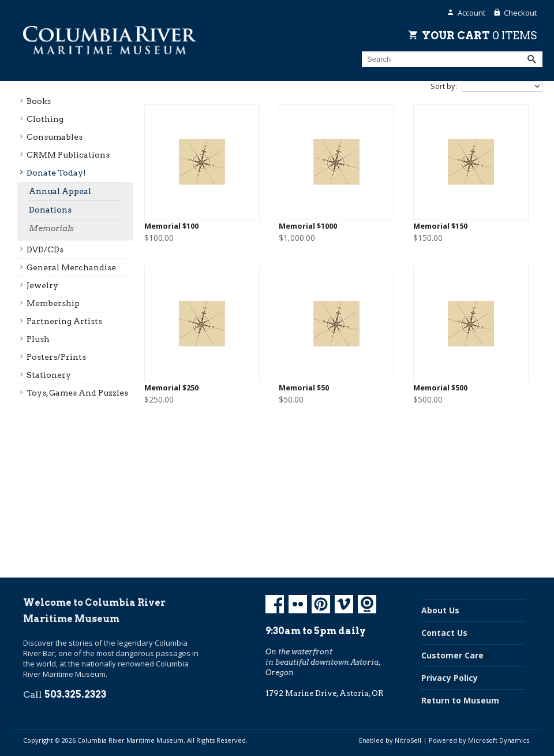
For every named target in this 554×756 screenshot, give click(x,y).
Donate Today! (56, 173)
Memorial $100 (171, 226)
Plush (38, 339)
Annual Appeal (60, 191)
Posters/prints (56, 357)
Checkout (520, 13)
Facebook (275, 604)
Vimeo (344, 604)
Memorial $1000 (308, 226)
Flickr (298, 604)
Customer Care (452, 655)
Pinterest (321, 604)
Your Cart (479, 35)
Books (39, 101)
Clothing (45, 119)
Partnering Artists (64, 321)
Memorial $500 (440, 388)
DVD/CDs (45, 249)
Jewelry (42, 285)
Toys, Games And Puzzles (77, 393)
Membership (53, 303)
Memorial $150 (440, 226)
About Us (440, 610)
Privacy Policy (450, 678)
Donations (50, 210)
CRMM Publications (68, 155)
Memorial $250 (171, 388)
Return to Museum (460, 700)
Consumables (55, 137)
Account (471, 13)
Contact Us (444, 633)
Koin (367, 604)
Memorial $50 (304, 388)
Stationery (49, 375)
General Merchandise (71, 267)
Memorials (51, 228)
